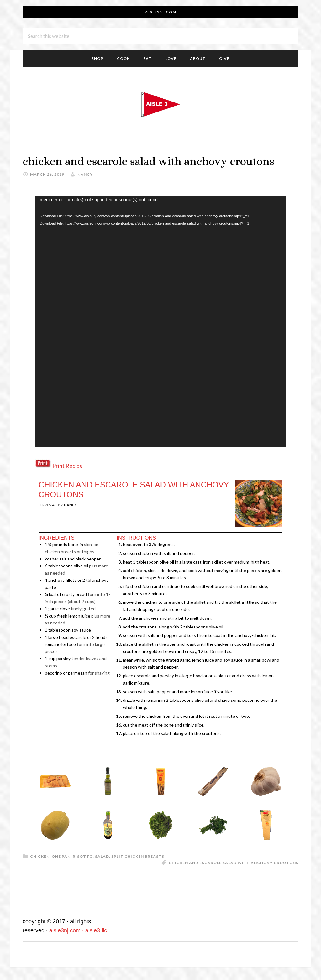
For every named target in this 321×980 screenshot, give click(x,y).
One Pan (61, 856)
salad (102, 856)
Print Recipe (68, 466)
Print (47, 516)
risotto (83, 856)
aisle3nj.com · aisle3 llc (78, 930)
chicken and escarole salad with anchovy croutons (234, 863)
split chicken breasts (138, 856)
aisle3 (160, 104)
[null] (53, 505)
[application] (160, 321)
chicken (40, 856)
